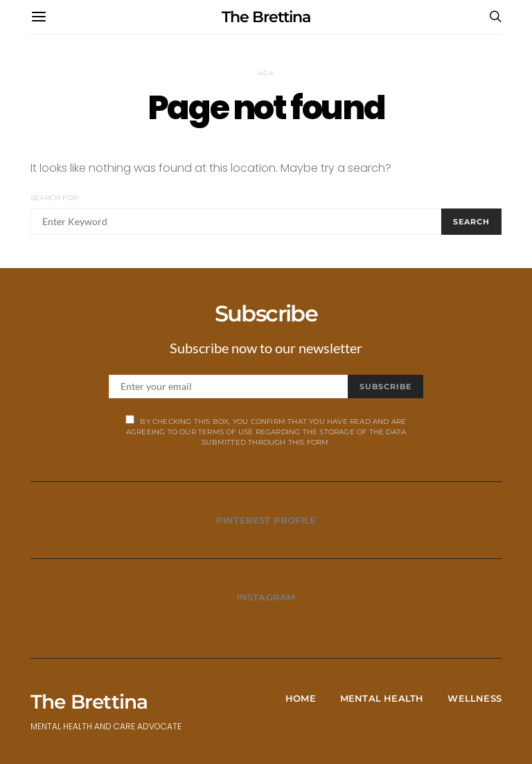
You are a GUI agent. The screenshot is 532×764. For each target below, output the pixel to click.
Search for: (55, 198)
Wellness (475, 698)
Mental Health (382, 698)
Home (301, 698)
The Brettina (266, 17)
